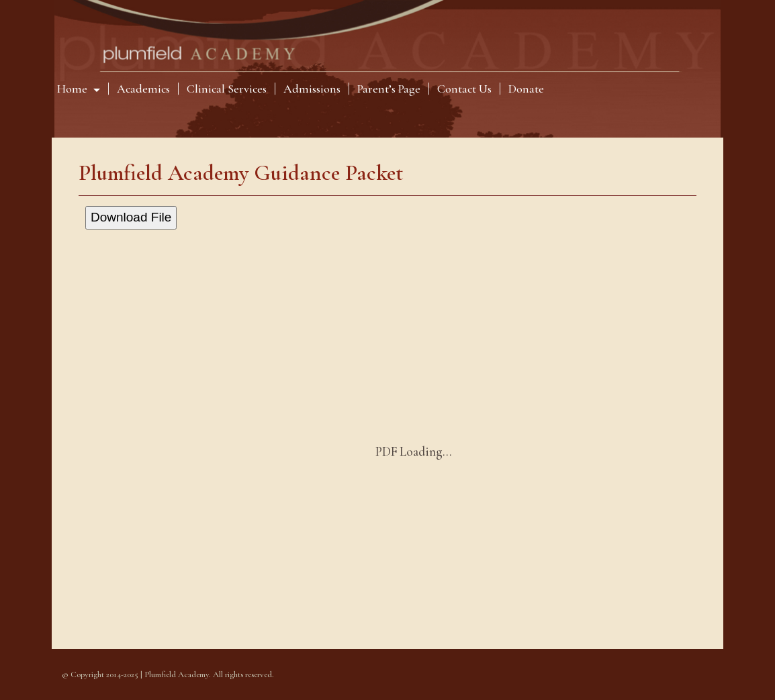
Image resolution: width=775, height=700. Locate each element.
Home (74, 89)
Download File (131, 217)
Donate (526, 89)
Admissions (312, 89)
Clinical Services (227, 89)
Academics (143, 89)
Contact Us (464, 89)
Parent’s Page (389, 89)
